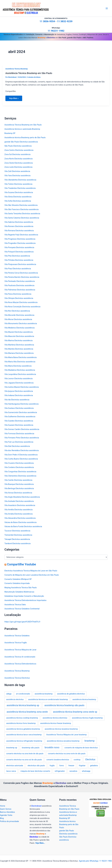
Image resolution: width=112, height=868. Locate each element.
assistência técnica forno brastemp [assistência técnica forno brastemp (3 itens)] (21, 723)
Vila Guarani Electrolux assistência (19, 425)
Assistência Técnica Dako (15, 605)
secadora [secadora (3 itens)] (73, 771)
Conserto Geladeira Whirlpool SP (18, 579)
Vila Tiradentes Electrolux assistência (20, 188)
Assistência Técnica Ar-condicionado (20, 657)
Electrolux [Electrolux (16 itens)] (90, 759)
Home (3, 806)
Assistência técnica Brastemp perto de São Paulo (25, 138)
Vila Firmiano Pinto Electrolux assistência (22, 438)
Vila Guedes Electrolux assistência (19, 421)
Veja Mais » (14, 99)
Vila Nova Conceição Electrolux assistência (22, 307)
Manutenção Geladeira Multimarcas (19, 592)
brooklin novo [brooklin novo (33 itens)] (52, 747)
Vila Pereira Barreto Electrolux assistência (22, 277)
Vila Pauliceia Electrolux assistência (19, 285)
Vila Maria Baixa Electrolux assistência (21, 357)
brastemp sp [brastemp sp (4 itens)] (12, 748)
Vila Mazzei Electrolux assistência (19, 332)
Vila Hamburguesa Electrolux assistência (22, 404)
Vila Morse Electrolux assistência (18, 319)
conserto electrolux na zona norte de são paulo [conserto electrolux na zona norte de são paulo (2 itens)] (67, 754)
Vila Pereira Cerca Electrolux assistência (21, 273)
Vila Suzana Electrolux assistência (19, 192)
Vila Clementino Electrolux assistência (20, 476)
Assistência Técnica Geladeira (17, 636)
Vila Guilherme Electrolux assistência (20, 417)
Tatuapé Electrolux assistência (17, 539)
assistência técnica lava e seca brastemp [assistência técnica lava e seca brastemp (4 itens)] (24, 735)
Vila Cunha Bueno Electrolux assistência (21, 459)
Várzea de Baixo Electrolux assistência (21, 522)
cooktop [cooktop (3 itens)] (77, 760)
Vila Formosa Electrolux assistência (19, 434)
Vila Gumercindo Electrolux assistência (21, 412)
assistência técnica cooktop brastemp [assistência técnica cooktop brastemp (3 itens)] (22, 718)
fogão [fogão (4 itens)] (52, 766)
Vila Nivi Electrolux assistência (17, 311)
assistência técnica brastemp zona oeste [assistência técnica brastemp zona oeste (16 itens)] (27, 712)
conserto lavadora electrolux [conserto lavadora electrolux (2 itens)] (58, 760)
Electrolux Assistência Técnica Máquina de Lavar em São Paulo (31, 571)
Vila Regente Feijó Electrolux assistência (21, 235)
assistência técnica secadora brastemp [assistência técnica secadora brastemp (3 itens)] (63, 741)
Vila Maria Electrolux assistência (18, 366)
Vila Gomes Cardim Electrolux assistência (22, 429)
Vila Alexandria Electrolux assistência (20, 518)
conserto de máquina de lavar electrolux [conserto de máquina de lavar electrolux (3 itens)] (81, 748)
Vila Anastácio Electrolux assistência (20, 505)
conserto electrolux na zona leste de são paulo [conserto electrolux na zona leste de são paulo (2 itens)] (25, 754)
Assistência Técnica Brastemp (17, 69)
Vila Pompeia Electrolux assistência (19, 247)
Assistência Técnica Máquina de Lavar (20, 650)
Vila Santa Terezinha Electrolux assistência (22, 214)
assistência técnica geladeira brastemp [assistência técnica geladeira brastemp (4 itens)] (23, 729)
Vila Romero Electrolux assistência (19, 226)
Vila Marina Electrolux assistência (19, 340)
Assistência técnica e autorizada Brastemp (22, 129)
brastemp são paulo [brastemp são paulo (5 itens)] (31, 748)
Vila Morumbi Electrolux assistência (19, 315)
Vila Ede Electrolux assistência (17, 446)
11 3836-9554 (47, 21)
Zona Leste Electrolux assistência (18, 167)
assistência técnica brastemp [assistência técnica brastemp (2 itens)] (84, 699)
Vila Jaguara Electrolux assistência (19, 383)
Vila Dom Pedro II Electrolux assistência (21, 455)
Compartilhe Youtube (21, 564)
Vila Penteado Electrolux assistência (20, 281)
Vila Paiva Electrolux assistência (18, 294)
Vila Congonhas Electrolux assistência (20, 472)
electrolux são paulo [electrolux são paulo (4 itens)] (36, 766)
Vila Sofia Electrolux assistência (18, 201)
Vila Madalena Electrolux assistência (20, 370)
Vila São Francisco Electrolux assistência (22, 209)
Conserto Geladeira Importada (17, 583)
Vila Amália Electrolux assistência (19, 514)
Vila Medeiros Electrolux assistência (20, 328)
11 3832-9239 (65, 21)
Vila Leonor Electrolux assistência (19, 379)
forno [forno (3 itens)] (62, 766)
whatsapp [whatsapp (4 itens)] (86, 771)
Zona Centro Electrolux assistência (19, 150)
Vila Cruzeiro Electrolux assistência (19, 463)
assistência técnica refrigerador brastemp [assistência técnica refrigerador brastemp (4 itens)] (24, 741)
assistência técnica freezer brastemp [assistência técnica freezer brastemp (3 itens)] (56, 723)
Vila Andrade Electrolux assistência (19, 501)
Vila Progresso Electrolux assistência (20, 239)
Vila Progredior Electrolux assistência (20, 243)
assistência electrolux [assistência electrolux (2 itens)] (15, 699)
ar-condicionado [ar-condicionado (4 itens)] (23, 694)
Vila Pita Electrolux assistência (17, 256)
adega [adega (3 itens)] (9, 694)
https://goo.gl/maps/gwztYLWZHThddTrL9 (22, 622)
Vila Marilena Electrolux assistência (19, 345)
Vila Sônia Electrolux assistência (18, 197)
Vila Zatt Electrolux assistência (17, 171)
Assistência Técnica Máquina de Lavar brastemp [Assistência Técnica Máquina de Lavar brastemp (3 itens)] (66, 735)
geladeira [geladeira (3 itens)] (94, 766)
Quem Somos (6, 809)
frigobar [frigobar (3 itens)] (82, 766)
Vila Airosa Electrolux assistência (18, 493)
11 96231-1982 (56, 31)
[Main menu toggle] (107, 8)
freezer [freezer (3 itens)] (71, 766)
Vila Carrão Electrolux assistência (18, 480)
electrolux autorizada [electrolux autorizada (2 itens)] (15, 766)
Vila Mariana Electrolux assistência (19, 353)
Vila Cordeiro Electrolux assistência (19, 467)
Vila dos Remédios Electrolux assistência (22, 450)
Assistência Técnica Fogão (16, 643)
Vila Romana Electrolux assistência (19, 231)
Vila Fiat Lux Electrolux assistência (19, 442)
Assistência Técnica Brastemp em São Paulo (29, 73)
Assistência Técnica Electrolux (17, 678)
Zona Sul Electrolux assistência (18, 154)
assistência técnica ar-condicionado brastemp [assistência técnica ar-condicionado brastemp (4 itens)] (48, 699)
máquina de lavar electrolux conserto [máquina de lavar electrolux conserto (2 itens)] (35, 771)
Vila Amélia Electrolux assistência (19, 510)
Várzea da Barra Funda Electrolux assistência (23, 526)
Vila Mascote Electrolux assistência (19, 336)
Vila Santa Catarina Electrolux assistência (22, 218)
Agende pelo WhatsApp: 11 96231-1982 (95, 861)
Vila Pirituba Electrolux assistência (19, 260)
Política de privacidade (9, 821)
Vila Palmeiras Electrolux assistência (20, 290)
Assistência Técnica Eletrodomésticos (20, 664)
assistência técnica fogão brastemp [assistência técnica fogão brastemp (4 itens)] (87, 718)
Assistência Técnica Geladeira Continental (22, 609)
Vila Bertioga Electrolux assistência (19, 488)
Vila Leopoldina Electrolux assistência (20, 374)
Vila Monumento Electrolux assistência (21, 323)
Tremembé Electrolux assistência (18, 535)
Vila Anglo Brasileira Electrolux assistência (22, 497)
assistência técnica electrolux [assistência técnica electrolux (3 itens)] (55, 718)
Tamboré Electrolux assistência (18, 543)
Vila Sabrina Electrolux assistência (19, 222)
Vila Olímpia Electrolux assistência (19, 298)
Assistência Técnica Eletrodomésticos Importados (25, 600)
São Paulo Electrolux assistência (18, 146)
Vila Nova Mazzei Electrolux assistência (21, 302)
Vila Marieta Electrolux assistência (19, 349)
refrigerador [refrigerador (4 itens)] (60, 771)
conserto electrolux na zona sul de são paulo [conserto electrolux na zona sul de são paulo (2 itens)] (24, 760)
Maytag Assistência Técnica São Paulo (21, 588)
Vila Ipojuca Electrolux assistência (19, 391)
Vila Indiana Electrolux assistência (19, 395)
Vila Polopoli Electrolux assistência (19, 252)
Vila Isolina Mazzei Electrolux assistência (22, 387)
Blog (2, 818)
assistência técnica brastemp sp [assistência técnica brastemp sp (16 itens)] (23, 705)
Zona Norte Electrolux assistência (19, 159)
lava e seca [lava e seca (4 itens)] (11, 771)
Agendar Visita (6, 815)
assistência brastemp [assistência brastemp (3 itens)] (44, 694)
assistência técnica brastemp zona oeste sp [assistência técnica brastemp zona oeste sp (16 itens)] (75, 712)
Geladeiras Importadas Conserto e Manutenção (24, 596)
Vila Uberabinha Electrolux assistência (20, 180)
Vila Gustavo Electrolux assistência (19, 408)
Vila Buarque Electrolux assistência (19, 484)
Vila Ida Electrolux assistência (17, 400)
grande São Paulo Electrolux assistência (21, 142)
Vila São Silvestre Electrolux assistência (21, 205)
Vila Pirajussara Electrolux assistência (20, 264)
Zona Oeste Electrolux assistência (19, 163)
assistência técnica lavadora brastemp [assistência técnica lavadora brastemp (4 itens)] (61, 729)
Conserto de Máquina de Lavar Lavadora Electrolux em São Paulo (32, 575)
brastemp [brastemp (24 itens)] (90, 741)
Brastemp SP (10, 133)
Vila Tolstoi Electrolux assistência (18, 184)
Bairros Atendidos (7, 812)
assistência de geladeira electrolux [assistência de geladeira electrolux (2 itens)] (71, 694)
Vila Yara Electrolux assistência (18, 176)
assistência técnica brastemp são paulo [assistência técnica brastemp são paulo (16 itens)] (64, 705)
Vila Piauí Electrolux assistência (18, 269)
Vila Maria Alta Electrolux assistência (20, 362)
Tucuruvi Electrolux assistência (17, 531)
